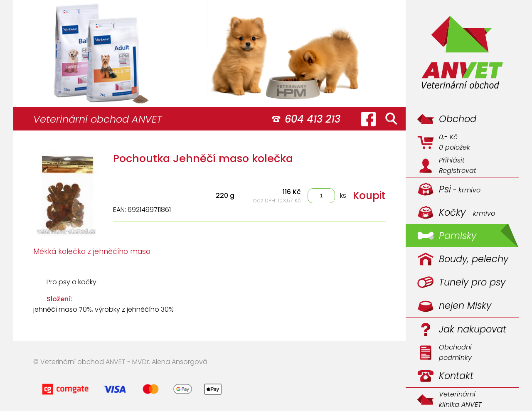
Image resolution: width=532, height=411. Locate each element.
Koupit (369, 196)
